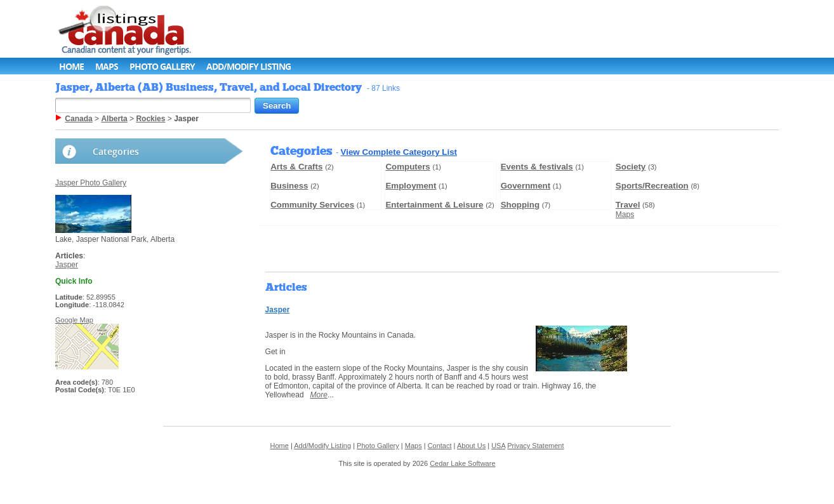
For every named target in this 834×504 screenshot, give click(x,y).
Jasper (67, 265)
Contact (440, 446)
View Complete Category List (399, 152)
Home (71, 66)
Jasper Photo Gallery (91, 183)
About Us (471, 446)
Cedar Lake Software (462, 463)
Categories (116, 151)
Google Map (74, 320)
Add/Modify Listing (248, 66)
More (319, 395)
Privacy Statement (535, 446)
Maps (107, 66)
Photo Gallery (162, 66)
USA (498, 446)
